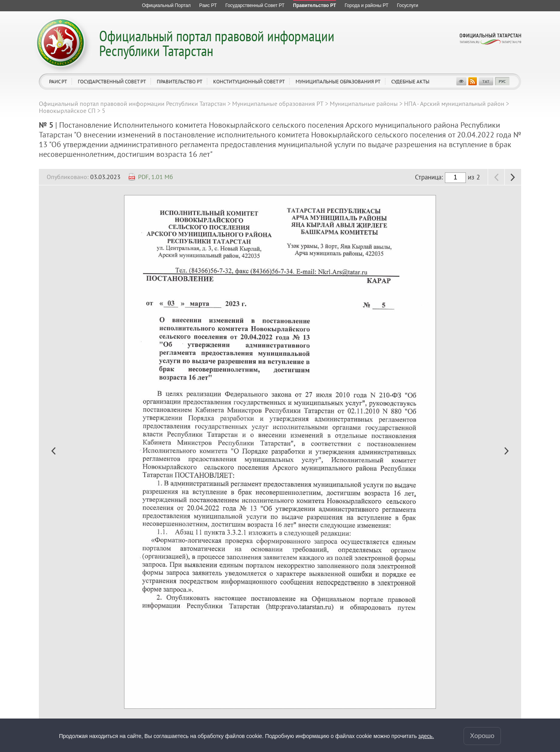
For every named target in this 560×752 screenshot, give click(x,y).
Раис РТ (58, 82)
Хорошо (482, 736)
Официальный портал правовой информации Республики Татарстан (217, 43)
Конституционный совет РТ (249, 82)
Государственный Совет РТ (112, 82)
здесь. (426, 736)
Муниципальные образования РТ (338, 82)
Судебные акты (410, 82)
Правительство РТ (179, 82)
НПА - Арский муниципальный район (454, 104)
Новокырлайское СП (67, 111)
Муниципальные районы (364, 104)
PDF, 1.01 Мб (156, 177)
